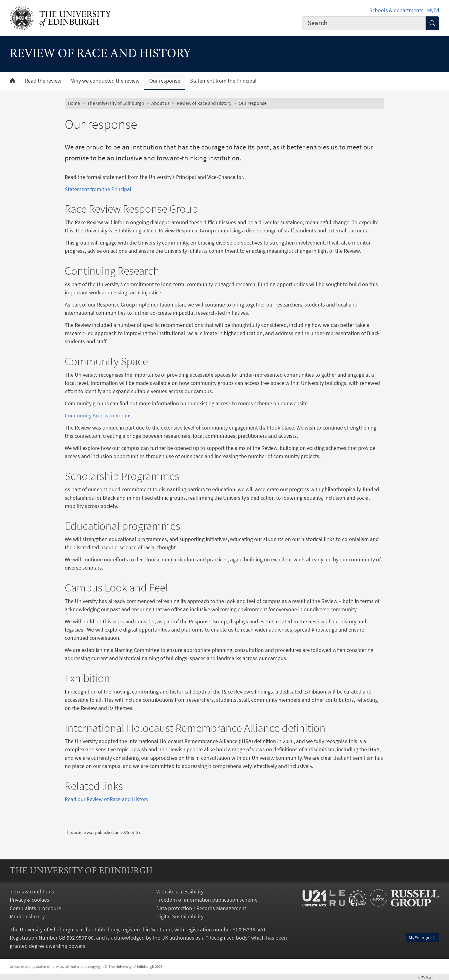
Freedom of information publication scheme (207, 900)
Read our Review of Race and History (107, 799)
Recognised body (228, 938)
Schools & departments (396, 10)
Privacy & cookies (29, 900)
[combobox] (364, 23)
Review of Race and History (204, 103)
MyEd (433, 10)
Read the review (43, 81)
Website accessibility (180, 891)
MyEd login (423, 937)
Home (74, 103)
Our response (165, 81)
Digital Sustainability (180, 916)
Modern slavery (27, 916)
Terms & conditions (32, 891)
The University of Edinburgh (116, 103)
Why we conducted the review (105, 81)
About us (161, 103)
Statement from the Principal (223, 81)
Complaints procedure (35, 908)
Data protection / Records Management (201, 908)
